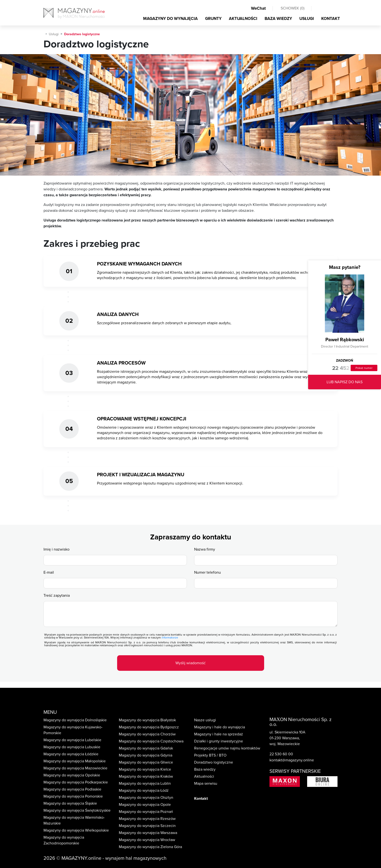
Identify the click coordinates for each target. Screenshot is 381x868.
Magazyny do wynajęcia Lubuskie (72, 747)
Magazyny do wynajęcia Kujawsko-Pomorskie (73, 730)
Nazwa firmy (205, 549)
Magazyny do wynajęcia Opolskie (72, 775)
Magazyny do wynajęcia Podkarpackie (76, 782)
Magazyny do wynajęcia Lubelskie (72, 740)
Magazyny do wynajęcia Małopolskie (75, 761)
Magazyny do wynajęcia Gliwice (146, 762)
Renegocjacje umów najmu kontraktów (227, 748)
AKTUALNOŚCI (243, 19)
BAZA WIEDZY (278, 19)
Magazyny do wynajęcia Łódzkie (71, 754)
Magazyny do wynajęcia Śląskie (70, 803)
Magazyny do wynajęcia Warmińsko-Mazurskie (74, 820)
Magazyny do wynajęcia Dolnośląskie (75, 720)
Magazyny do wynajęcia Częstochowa (151, 741)
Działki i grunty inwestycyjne (219, 741)
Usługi (54, 34)
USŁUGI (307, 19)
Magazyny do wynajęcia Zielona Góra (150, 847)
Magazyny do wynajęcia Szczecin (147, 826)
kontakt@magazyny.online (292, 760)
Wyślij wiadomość (190, 663)
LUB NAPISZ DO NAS (345, 382)
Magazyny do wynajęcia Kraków (146, 776)
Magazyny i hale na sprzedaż (219, 734)
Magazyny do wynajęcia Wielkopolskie (76, 830)
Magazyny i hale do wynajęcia (220, 727)
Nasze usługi (205, 720)
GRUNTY (213, 19)
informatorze (170, 638)
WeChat (258, 8)
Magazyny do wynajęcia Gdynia (146, 755)
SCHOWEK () (293, 8)
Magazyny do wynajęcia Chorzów (147, 734)
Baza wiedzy (205, 769)
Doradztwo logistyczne (214, 762)
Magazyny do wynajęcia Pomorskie (73, 796)
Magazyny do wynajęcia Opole (145, 805)
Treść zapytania (57, 596)
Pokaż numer (364, 368)
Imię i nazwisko (56, 549)
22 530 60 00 (281, 754)
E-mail (49, 572)
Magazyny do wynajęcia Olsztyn (146, 798)
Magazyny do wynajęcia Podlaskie (72, 789)
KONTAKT (331, 19)
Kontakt (201, 799)
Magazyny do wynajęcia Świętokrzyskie (77, 810)
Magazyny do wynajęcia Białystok (147, 720)
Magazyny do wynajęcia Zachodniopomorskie (64, 840)
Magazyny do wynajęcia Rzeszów (147, 819)
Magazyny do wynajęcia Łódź (144, 791)
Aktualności (204, 776)
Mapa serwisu (206, 783)
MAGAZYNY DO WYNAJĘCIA (170, 19)
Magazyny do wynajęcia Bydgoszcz (149, 727)
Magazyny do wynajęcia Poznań (146, 812)
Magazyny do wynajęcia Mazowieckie (75, 768)
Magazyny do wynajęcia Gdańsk (146, 748)
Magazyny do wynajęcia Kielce (145, 769)
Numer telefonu (208, 572)
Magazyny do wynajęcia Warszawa (148, 833)
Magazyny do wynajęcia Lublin (145, 783)
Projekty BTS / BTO (210, 755)
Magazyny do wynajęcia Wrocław (147, 840)
